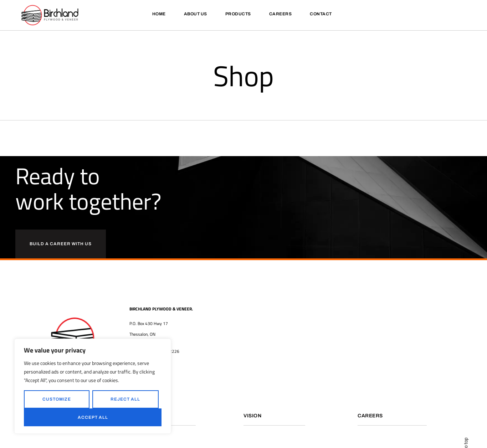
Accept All (93, 417)
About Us (196, 14)
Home (159, 14)
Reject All (125, 399)
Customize (57, 399)
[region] (93, 386)
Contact (321, 14)
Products (238, 14)
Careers (281, 14)
